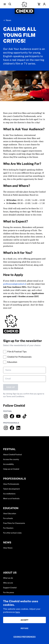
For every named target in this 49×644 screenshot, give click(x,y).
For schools (8, 518)
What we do (8, 578)
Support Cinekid (10, 588)
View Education (10, 514)
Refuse (24, 628)
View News (8, 548)
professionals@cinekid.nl (15, 284)
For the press (9, 592)
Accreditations (9, 494)
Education (10, 362)
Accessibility (8, 464)
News (8, 20)
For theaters (8, 528)
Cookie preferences (24, 637)
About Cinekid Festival (12, 455)
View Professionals (11, 484)
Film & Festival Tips (15, 352)
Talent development (11, 489)
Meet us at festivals (11, 498)
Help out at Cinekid (11, 469)
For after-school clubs (12, 533)
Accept (24, 620)
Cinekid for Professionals (17, 357)
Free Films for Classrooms (14, 523)
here (18, 612)
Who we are (8, 583)
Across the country (11, 459)
